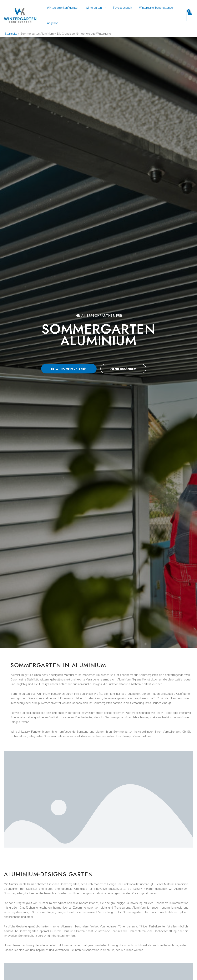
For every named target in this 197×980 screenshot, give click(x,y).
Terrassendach (119, 8)
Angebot (52, 23)
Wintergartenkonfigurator (62, 8)
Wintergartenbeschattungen (152, 8)
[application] (101, 8)
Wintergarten (93, 8)
